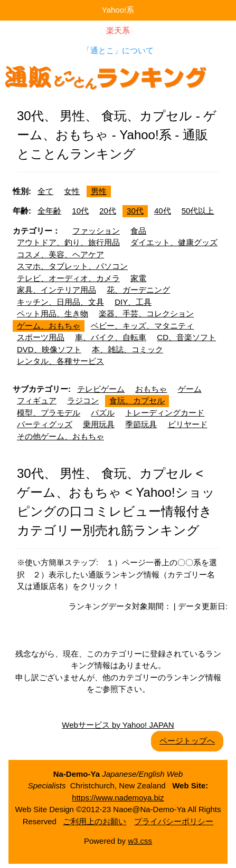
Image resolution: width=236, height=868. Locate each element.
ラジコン (83, 401)
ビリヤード (188, 424)
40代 (163, 211)
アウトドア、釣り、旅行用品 (68, 242)
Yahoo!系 (118, 10)
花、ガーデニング (138, 290)
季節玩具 (141, 424)
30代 (135, 211)
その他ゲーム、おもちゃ (60, 436)
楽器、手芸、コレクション (146, 314)
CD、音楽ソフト (186, 337)
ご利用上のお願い (95, 821)
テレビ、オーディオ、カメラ (68, 278)
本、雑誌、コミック (128, 349)
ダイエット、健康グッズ (174, 242)
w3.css (140, 841)
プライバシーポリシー (174, 821)
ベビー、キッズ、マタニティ (142, 326)
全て (45, 191)
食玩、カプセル (137, 401)
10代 (80, 211)
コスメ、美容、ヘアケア (60, 254)
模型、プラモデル (49, 413)
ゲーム (190, 389)
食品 (138, 231)
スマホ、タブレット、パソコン (72, 266)
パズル (103, 413)
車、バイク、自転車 (111, 337)
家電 (138, 278)
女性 (72, 191)
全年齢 (49, 211)
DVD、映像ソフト (49, 349)
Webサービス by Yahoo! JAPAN (118, 725)
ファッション (96, 231)
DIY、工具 (133, 302)
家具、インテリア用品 (56, 290)
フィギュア (37, 401)
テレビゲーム (101, 389)
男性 (99, 191)
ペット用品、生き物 (53, 314)
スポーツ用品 (41, 337)
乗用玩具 (99, 424)
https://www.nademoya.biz (118, 798)
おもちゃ (151, 389)
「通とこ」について (118, 50)
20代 (108, 211)
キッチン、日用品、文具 (60, 302)
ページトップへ (187, 741)
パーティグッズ (45, 424)
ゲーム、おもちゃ (49, 326)
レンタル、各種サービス (60, 361)
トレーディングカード (165, 413)
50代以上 (198, 211)
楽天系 (118, 30)
